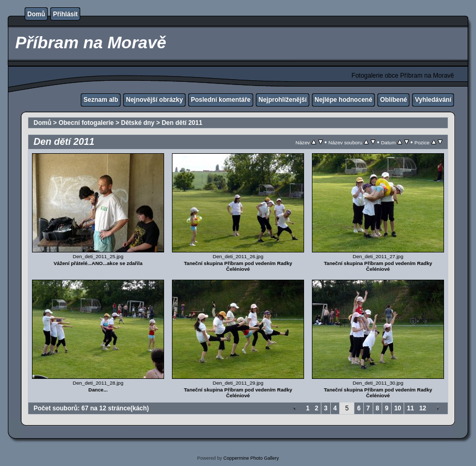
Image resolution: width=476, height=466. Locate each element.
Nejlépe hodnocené (343, 100)
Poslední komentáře (221, 100)
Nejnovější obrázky (154, 100)
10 (398, 408)
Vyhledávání (433, 100)
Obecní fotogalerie (86, 123)
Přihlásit (65, 14)
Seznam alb (101, 100)
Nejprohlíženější (283, 100)
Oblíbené (393, 100)
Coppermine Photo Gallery (251, 458)
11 (410, 408)
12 (423, 408)
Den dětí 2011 (182, 123)
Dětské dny (138, 123)
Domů (36, 14)
